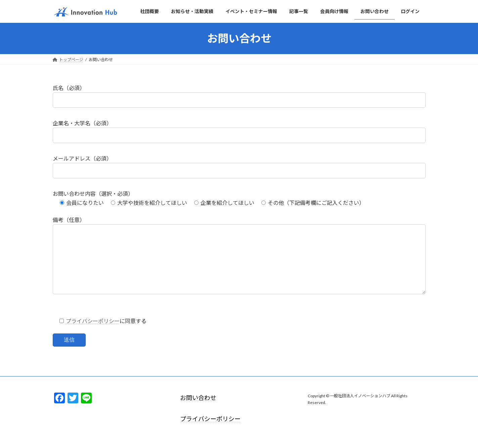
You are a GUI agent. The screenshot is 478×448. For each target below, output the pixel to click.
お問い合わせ (198, 411)
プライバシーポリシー (93, 334)
